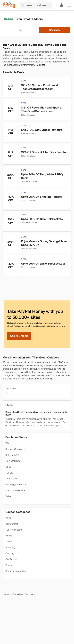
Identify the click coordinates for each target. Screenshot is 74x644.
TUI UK (9, 473)
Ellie (8, 443)
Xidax (8, 496)
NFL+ (8, 467)
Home (6, 594)
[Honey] (9, 5)
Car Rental (11, 559)
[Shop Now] (55, 30)
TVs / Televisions (14, 530)
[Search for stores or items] (36, 5)
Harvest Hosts (13, 461)
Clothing (10, 553)
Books (9, 565)
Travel (8, 542)
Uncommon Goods (15, 490)
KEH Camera (12, 455)
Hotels (9, 536)
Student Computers (16, 449)
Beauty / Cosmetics (16, 571)
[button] (69, 5)
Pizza (8, 518)
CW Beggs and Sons (16, 485)
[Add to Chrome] (19, 336)
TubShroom (11, 479)
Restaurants (12, 524)
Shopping (10, 547)
